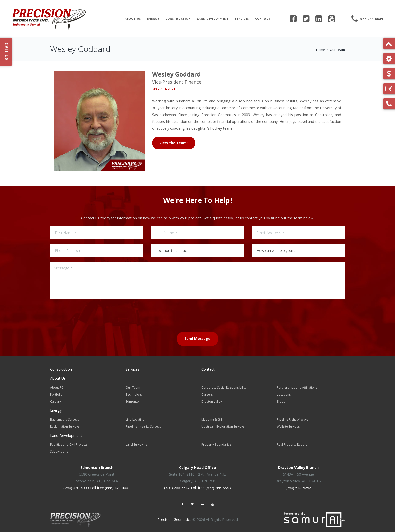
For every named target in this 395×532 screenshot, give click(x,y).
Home (321, 50)
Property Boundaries (216, 443)
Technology (134, 394)
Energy (153, 18)
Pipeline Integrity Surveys (143, 425)
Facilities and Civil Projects (69, 443)
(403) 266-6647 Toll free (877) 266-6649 (197, 485)
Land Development (213, 18)
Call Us (6, 52)
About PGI (57, 387)
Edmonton (133, 401)
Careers (207, 394)
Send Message (197, 339)
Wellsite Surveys (288, 425)
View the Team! (174, 143)
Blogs (281, 401)
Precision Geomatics (174, 517)
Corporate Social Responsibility (224, 387)
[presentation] (197, 315)
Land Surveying (136, 443)
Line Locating (135, 418)
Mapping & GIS (212, 418)
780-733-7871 (164, 89)
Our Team (337, 50)
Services (242, 18)
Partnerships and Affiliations (297, 387)
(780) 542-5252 (298, 485)
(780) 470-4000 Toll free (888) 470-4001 (97, 485)
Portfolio (56, 394)
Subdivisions (59, 449)
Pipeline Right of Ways (292, 418)
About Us (133, 18)
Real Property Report (292, 443)
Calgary (56, 401)
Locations (284, 394)
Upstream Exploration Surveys (223, 425)
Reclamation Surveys (65, 425)
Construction (178, 18)
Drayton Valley (212, 401)
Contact (263, 18)
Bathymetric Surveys (64, 418)
